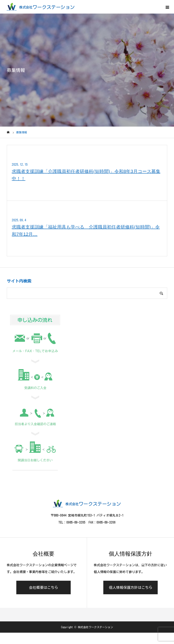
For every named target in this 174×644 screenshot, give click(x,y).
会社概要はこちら (43, 587)
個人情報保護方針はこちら (130, 587)
